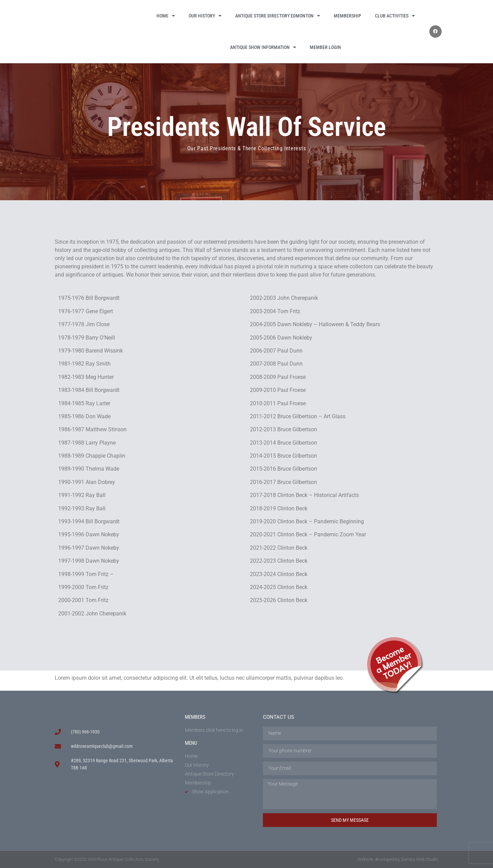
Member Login (325, 47)
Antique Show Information (263, 47)
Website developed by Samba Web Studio (398, 859)
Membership (347, 16)
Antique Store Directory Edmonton (278, 16)
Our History (205, 16)
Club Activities (395, 16)
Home (166, 16)
